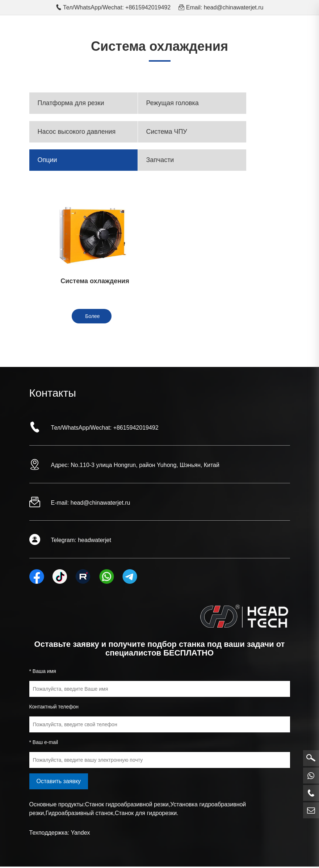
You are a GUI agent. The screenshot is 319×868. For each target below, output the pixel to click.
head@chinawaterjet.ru (234, 7)
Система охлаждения (91, 282)
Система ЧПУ (167, 132)
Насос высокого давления (77, 132)
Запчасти (161, 161)
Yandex (80, 834)
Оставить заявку (59, 783)
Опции (48, 161)
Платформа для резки (72, 103)
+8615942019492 (136, 429)
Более (92, 318)
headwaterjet (95, 542)
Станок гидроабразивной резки (127, 806)
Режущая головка (173, 103)
